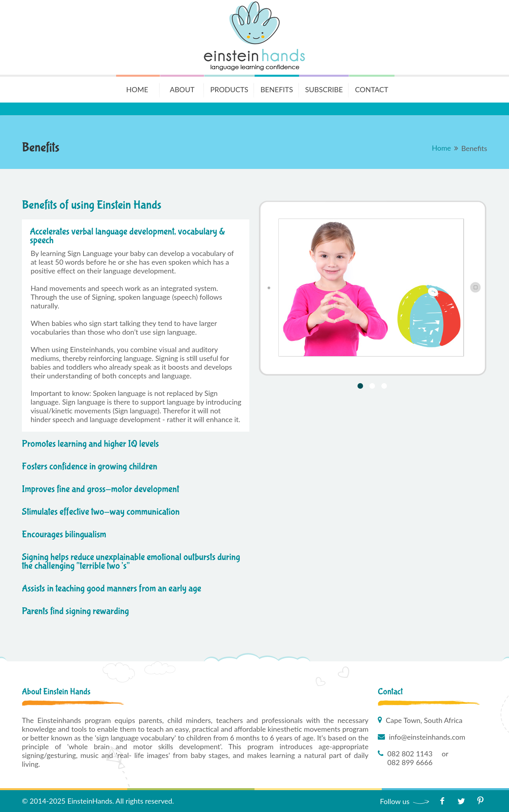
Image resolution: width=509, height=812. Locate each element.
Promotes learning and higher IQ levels (90, 444)
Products (229, 89)
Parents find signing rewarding (75, 611)
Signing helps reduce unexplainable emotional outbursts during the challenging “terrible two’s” (131, 561)
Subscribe (324, 89)
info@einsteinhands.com (427, 737)
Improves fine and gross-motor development (100, 489)
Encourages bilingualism (64, 534)
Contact (372, 89)
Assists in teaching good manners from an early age (112, 588)
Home (137, 89)
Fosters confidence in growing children (89, 466)
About (182, 89)
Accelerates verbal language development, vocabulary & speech (127, 236)
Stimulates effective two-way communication (101, 512)
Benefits (277, 89)
